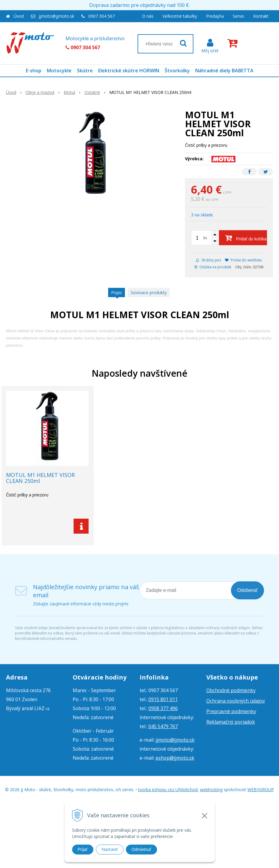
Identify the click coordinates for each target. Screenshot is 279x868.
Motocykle (59, 71)
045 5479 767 (163, 726)
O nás (148, 16)
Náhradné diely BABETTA (224, 71)
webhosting (211, 790)
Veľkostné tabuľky (180, 16)
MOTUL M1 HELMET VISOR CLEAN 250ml (40, 478)
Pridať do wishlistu (243, 260)
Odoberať (247, 590)
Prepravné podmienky (231, 711)
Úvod (19, 16)
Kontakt (261, 16)
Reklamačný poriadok (231, 722)
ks (205, 238)
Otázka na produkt (213, 267)
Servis (238, 16)
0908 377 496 (163, 708)
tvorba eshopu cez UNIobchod (168, 790)
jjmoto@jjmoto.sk (56, 16)
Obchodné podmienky (231, 690)
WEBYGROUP (261, 790)
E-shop (34, 71)
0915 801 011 (163, 699)
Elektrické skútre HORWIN (129, 71)
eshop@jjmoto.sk (175, 758)
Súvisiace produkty (149, 292)
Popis (117, 292)
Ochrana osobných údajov (236, 701)
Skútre (85, 71)
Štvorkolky (177, 71)
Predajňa (215, 16)
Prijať (83, 849)
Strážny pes (208, 260)
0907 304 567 (102, 16)
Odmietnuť (141, 849)
